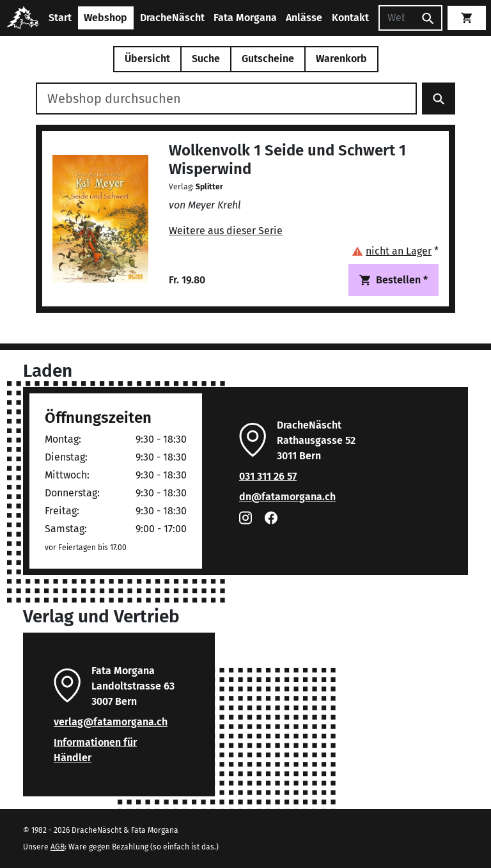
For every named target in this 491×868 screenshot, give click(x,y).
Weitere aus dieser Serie (226, 231)
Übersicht (147, 59)
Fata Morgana (245, 18)
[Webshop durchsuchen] (226, 99)
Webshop (105, 18)
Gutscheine (268, 59)
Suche (206, 59)
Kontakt (350, 18)
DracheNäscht (172, 18)
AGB (58, 847)
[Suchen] (396, 18)
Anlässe (304, 18)
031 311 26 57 (268, 476)
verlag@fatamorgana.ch (111, 722)
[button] (395, 251)
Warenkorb (341, 59)
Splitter (209, 187)
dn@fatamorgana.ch (287, 497)
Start (60, 18)
